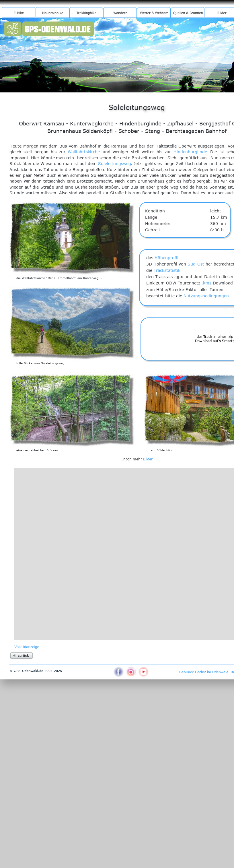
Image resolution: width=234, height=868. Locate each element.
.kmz (206, 283)
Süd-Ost (196, 264)
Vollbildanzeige (27, 647)
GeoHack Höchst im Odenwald (204, 672)
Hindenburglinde (190, 152)
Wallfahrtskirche (84, 152)
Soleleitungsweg (115, 163)
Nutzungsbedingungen (206, 296)
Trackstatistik (167, 270)
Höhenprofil (166, 258)
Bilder (148, 459)
